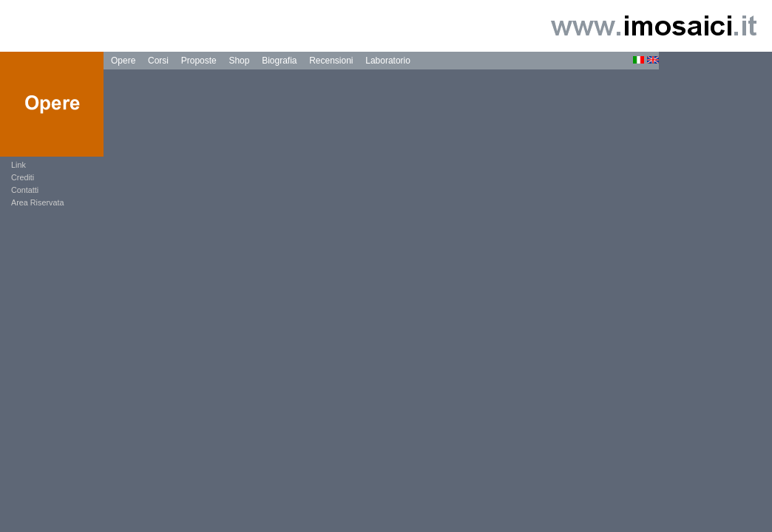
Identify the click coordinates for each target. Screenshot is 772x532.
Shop (239, 61)
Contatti (25, 190)
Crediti (23, 177)
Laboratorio (388, 61)
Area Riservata (37, 202)
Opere (123, 61)
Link (18, 165)
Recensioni (331, 61)
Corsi (158, 61)
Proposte (199, 61)
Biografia (279, 61)
